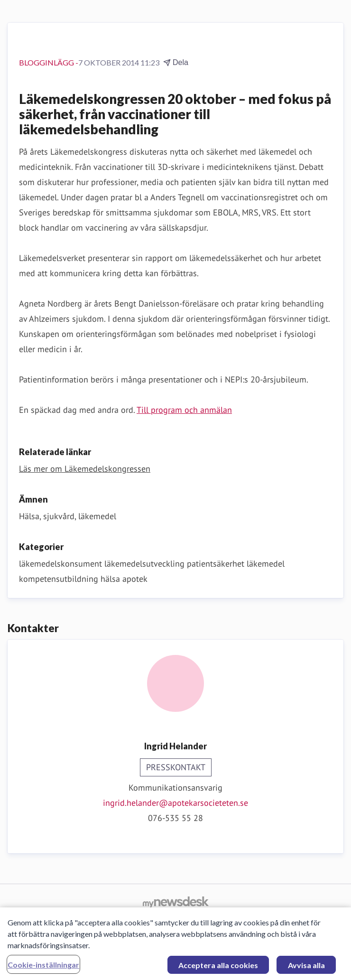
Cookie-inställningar (43, 967)
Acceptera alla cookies (218, 968)
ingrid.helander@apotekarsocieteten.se (175, 803)
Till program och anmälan (184, 410)
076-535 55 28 (175, 818)
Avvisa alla (306, 968)
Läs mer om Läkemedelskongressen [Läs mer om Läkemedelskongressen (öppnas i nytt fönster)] (85, 469)
